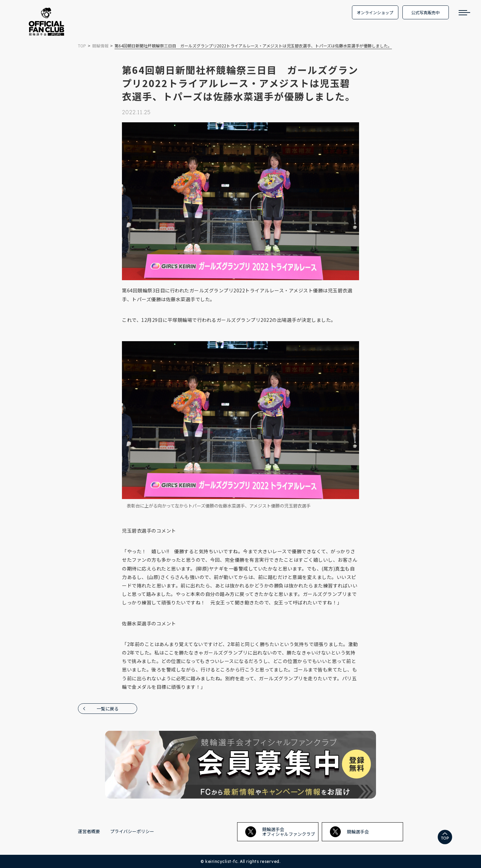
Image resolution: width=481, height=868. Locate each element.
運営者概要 (89, 831)
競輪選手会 (349, 832)
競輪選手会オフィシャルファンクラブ (280, 832)
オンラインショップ (375, 12)
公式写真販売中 (425, 12)
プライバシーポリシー (132, 831)
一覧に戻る (108, 709)
